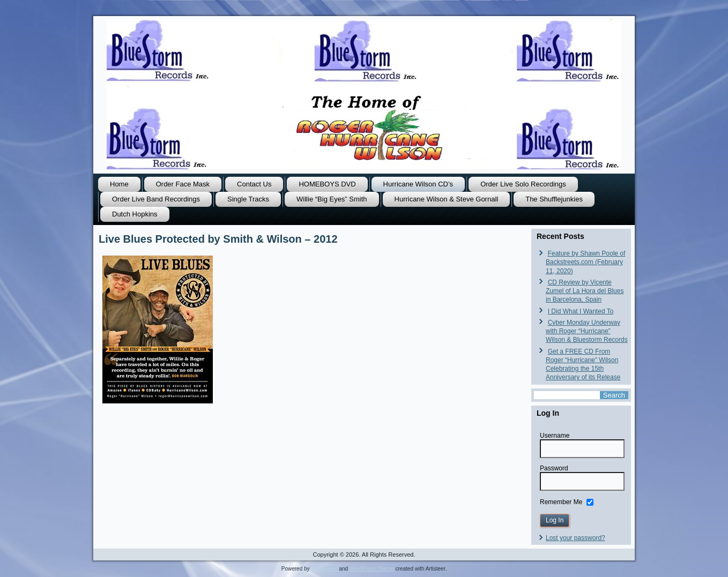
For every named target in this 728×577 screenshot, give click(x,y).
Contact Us (254, 184)
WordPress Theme (372, 569)
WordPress (324, 569)
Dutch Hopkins (135, 214)
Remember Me (561, 501)
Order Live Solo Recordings (523, 184)
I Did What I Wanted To (581, 311)
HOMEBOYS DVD (327, 184)
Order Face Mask (183, 184)
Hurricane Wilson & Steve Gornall (447, 199)
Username (555, 436)
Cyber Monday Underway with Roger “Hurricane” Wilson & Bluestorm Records (587, 331)
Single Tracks (248, 199)
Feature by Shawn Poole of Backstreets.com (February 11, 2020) (585, 262)
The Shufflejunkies (554, 199)
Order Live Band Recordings (156, 199)
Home (119, 184)
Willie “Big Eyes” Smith (332, 199)
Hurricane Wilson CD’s (418, 184)
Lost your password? (575, 538)
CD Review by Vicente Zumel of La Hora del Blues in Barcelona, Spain (585, 291)
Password (554, 468)
